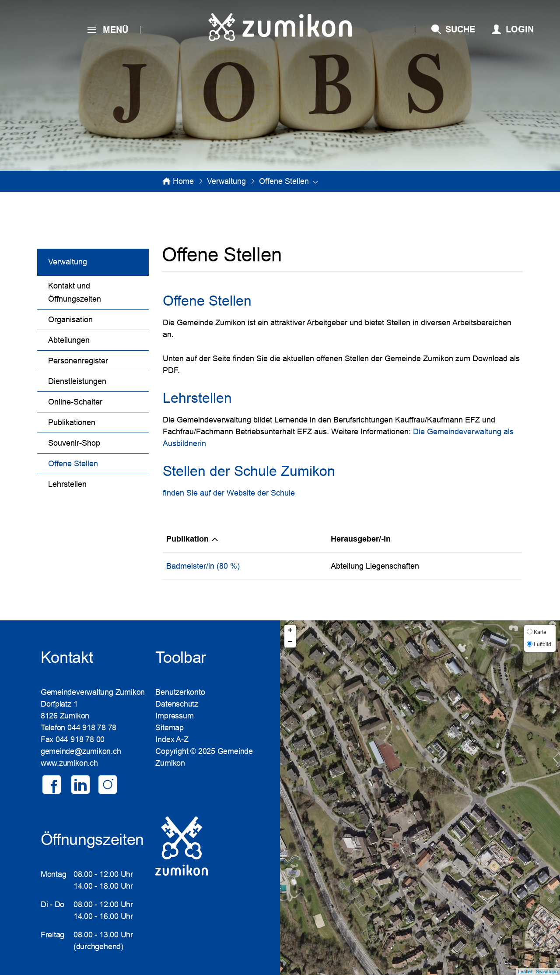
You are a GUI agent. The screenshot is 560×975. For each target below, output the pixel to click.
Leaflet (525, 971)
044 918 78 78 (92, 728)
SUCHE (460, 29)
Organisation (70, 320)
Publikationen (72, 422)
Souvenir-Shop (74, 443)
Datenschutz (177, 704)
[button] (226, 181)
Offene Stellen (96, 463)
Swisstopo (547, 971)
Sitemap (169, 728)
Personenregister (78, 361)
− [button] (290, 642)
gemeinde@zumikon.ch (81, 751)
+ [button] (290, 630)
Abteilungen (69, 340)
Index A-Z (172, 739)
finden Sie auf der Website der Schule (229, 493)
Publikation (187, 539)
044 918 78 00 (80, 739)
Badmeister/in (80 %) (203, 566)
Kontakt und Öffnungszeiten (75, 292)
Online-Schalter (75, 402)
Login (520, 29)
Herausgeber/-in (361, 539)
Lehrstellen (67, 484)
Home (183, 181)
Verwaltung (68, 262)
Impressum (174, 716)
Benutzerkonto (180, 692)
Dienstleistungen (77, 381)
